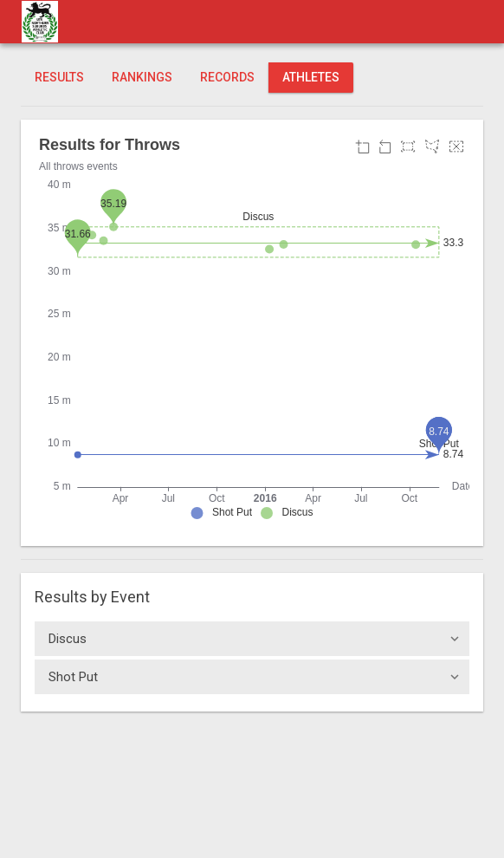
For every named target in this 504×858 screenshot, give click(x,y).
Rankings (142, 77)
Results (59, 77)
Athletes (311, 77)
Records (227, 77)
